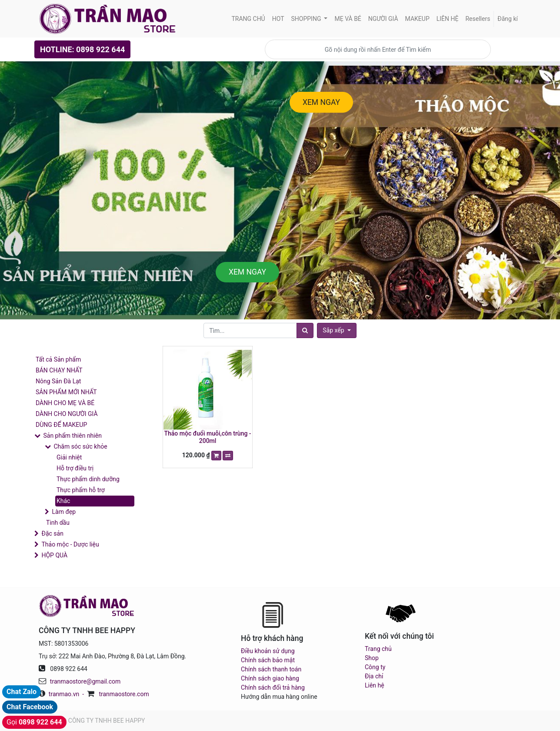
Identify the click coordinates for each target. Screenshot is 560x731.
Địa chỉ (374, 676)
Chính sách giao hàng (270, 678)
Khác (63, 501)
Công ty (375, 667)
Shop (372, 658)
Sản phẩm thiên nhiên (72, 436)
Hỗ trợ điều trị (75, 468)
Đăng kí (508, 19)
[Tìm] (305, 330)
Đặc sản (52, 533)
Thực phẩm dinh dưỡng (88, 479)
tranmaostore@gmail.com (85, 681)
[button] (337, 330)
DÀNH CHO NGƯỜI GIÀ (67, 414)
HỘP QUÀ (54, 555)
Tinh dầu (58, 523)
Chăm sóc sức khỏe (80, 446)
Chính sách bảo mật (268, 660)
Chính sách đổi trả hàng (273, 687)
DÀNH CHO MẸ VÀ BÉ (65, 403)
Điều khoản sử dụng (268, 651)
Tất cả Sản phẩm (58, 359)
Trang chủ (378, 649)
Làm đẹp (64, 512)
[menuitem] (248, 19)
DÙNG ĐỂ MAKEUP (61, 425)
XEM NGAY (321, 102)
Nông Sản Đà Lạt (58, 381)
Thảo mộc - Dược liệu (70, 544)
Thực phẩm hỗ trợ (81, 490)
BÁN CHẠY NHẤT (59, 370)
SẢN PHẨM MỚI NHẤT (66, 392)
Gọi (34, 722)
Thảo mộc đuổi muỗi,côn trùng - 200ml (208, 437)
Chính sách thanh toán (271, 669)
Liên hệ (375, 685)
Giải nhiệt (69, 457)
